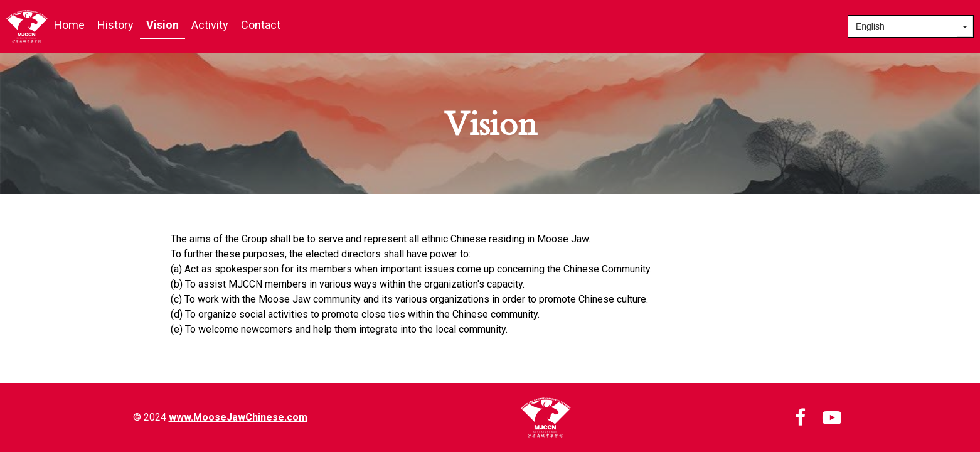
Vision (162, 25)
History (115, 25)
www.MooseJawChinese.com (238, 417)
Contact (261, 25)
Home (69, 25)
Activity (210, 25)
